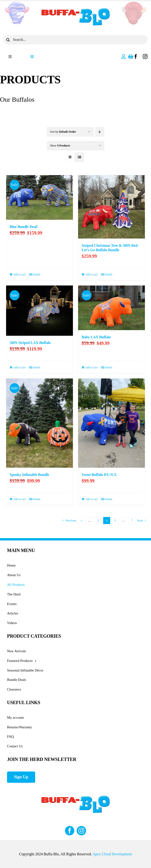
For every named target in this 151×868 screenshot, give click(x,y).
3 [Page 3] (98, 520)
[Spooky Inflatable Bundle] (40, 423)
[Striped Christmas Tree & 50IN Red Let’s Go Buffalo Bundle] (111, 207)
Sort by (63, 132)
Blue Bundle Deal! (24, 227)
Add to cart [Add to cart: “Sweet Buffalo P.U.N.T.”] (91, 499)
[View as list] (79, 157)
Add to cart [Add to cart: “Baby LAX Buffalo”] (91, 367)
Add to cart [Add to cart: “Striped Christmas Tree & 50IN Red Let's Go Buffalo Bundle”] (91, 274)
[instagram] (145, 57)
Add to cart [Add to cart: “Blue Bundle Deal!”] (19, 274)
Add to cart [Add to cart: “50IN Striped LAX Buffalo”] (19, 367)
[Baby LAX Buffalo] (111, 308)
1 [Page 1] (81, 520)
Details (36, 274)
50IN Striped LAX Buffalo (30, 343)
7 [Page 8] (132, 520)
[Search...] (75, 40)
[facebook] (136, 57)
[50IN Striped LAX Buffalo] (40, 311)
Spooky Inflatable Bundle (29, 475)
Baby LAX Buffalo (96, 337)
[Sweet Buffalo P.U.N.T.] (111, 423)
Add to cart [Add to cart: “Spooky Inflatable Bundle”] (19, 499)
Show (60, 146)
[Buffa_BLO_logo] (75, 9)
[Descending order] (100, 132)
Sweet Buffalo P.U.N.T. (99, 475)
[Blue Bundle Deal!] (40, 197)
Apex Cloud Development (112, 854)
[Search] (8, 40)
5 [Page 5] (115, 520)
